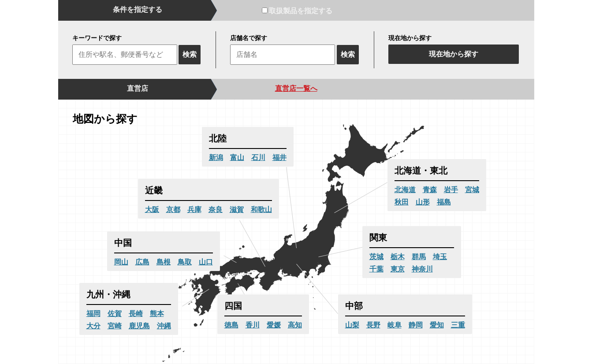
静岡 (416, 325)
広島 (142, 262)
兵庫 (194, 210)
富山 (237, 158)
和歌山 (261, 210)
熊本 (157, 314)
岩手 (451, 190)
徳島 (231, 325)
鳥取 (185, 262)
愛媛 (274, 325)
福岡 (93, 314)
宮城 (472, 190)
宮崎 (115, 326)
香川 (253, 325)
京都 (173, 210)
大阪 (152, 210)
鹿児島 (139, 326)
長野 (373, 325)
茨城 (376, 257)
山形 (423, 202)
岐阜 (395, 325)
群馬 (419, 257)
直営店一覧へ (296, 88)
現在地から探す (454, 54)
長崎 (136, 314)
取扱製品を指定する (297, 11)
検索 (190, 54)
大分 (93, 326)
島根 (164, 262)
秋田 (402, 202)
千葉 (376, 269)
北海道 (405, 190)
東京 (398, 269)
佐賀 (115, 314)
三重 (458, 325)
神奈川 (422, 269)
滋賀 (237, 210)
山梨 (352, 325)
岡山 (121, 262)
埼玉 (440, 257)
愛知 (437, 325)
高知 (295, 325)
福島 (444, 202)
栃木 (398, 257)
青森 (430, 190)
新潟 (216, 158)
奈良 (216, 210)
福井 (279, 158)
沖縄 (164, 326)
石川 (258, 158)
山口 (206, 262)
